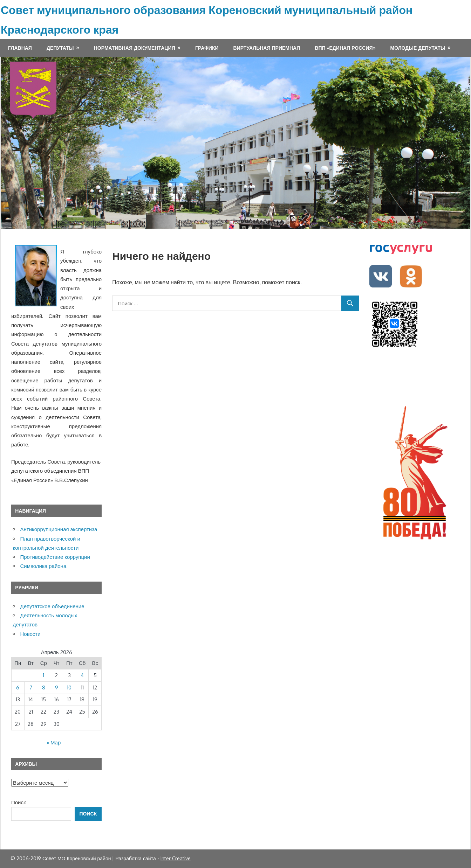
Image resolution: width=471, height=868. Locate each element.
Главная (20, 48)
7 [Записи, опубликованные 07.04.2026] (31, 688)
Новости (30, 634)
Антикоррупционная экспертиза (59, 529)
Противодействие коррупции (55, 557)
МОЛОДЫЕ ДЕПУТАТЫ (418, 48)
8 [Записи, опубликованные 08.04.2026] (44, 688)
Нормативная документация (135, 48)
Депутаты (60, 48)
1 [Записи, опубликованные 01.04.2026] (43, 675)
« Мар (54, 742)
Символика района (43, 566)
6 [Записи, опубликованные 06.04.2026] (18, 688)
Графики (207, 48)
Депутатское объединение (52, 606)
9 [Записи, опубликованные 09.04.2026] (57, 688)
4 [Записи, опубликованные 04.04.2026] (82, 675)
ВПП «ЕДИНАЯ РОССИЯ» (345, 48)
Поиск (19, 802)
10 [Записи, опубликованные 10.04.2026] (69, 688)
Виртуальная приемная (267, 48)
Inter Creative (176, 858)
